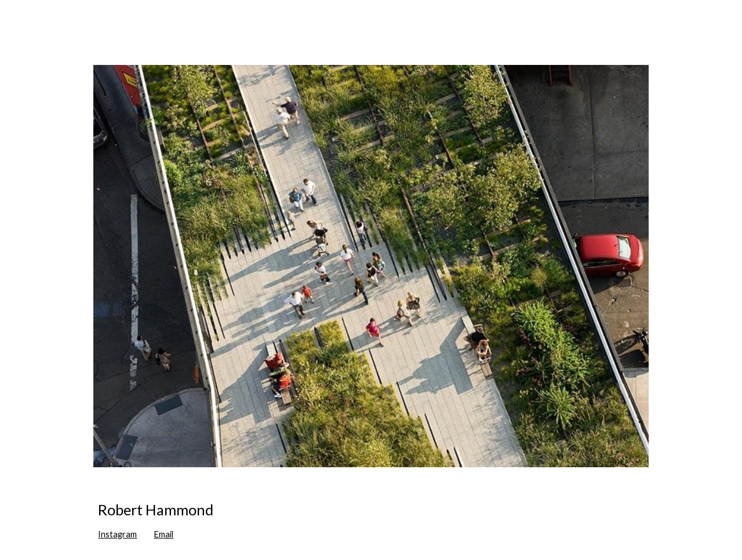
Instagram (117, 534)
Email (163, 534)
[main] (371, 521)
